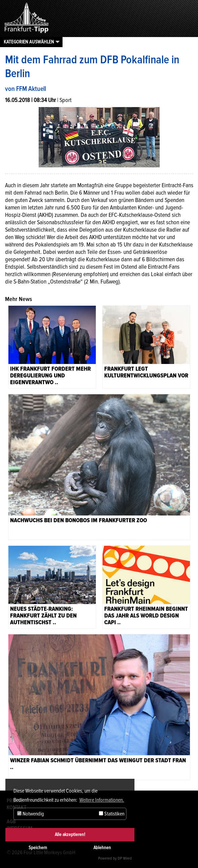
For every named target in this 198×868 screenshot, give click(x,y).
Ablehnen (102, 848)
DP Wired (125, 858)
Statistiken (112, 814)
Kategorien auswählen (29, 42)
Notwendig (31, 814)
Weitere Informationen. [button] (102, 800)
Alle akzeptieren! (70, 834)
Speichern (38, 848)
